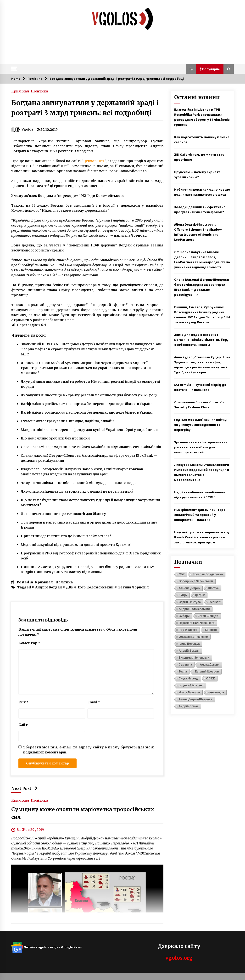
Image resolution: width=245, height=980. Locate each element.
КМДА (183, 595)
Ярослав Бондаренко (208, 574)
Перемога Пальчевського (197, 623)
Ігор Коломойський (96, 587)
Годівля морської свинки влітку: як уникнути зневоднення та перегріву (201, 425)
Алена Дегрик (209, 665)
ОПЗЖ (211, 678)
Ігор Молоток (188, 630)
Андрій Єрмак (189, 706)
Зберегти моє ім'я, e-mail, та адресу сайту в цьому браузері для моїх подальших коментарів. (89, 750)
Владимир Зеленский (194, 658)
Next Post (25, 788)
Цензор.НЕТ (94, 161)
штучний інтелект (191, 685)
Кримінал (20, 91)
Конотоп (211, 630)
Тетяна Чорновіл (133, 587)
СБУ (182, 574)
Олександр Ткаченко (193, 637)
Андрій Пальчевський (194, 609)
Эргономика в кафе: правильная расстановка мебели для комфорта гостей (201, 447)
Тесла (183, 672)
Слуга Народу (189, 678)
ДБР (70, 587)
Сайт (23, 725)
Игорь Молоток (189, 692)
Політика (39, 91)
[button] (191, 69)
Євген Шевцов (208, 616)
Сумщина (185, 665)
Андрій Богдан (48, 587)
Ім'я (23, 702)
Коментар (29, 643)
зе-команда (216, 692)
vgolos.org (179, 958)
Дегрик (200, 595)
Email (94, 702)
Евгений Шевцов (207, 672)
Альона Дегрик (189, 588)
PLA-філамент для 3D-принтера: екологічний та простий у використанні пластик (200, 515)
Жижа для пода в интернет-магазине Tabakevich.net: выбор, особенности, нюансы (201, 340)
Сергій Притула (190, 602)
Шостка (213, 588)
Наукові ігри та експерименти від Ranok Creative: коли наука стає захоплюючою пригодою (202, 537)
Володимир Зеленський (196, 581)
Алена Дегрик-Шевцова (195, 699)
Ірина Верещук (189, 644)
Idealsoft (214, 602)
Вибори (184, 616)
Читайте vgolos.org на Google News (47, 947)
